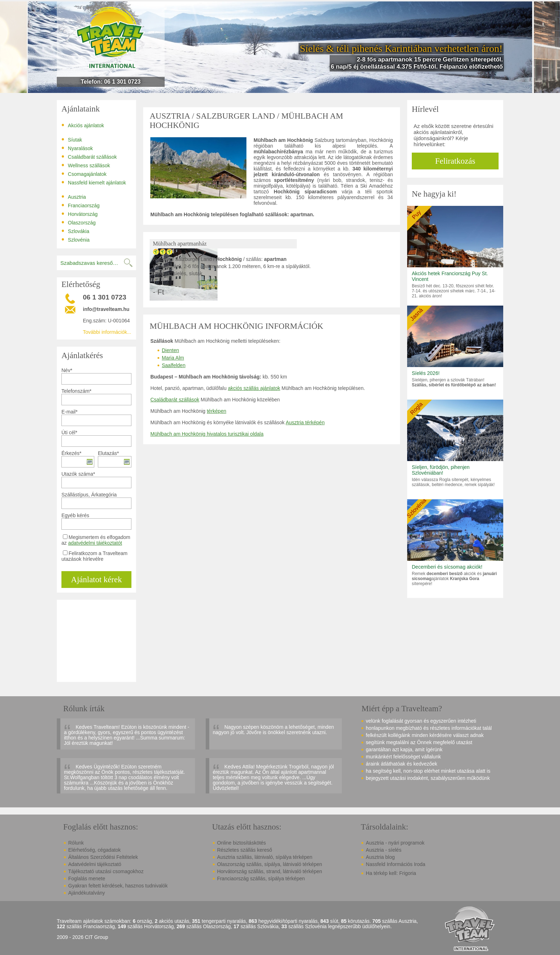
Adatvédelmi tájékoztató (95, 864)
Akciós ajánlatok (83, 125)
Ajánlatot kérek (96, 580)
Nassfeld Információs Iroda (396, 864)
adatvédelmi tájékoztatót (95, 543)
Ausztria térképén (305, 422)
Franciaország (81, 205)
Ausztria (74, 197)
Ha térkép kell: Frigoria (391, 873)
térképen (216, 411)
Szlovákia (75, 231)
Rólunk (76, 843)
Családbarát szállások (89, 157)
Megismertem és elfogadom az (96, 540)
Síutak (72, 139)
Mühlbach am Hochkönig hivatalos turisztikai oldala (207, 434)
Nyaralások (77, 148)
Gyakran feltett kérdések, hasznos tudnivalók (118, 886)
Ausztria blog (380, 857)
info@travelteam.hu (106, 309)
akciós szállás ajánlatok (254, 388)
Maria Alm (173, 358)
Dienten (170, 350)
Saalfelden (174, 365)
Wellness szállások (86, 165)
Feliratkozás (455, 161)
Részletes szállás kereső (245, 850)
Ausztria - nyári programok (395, 843)
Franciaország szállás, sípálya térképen (261, 879)
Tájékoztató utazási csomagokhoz (106, 871)
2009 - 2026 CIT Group (82, 937)
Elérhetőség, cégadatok (94, 850)
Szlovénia (76, 239)
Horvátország (79, 214)
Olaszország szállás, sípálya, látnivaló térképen (270, 864)
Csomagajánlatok (84, 174)
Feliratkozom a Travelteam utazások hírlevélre (94, 556)
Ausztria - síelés (384, 850)
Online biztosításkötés (242, 843)
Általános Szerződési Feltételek (103, 857)
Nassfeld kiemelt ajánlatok (94, 182)
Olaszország (79, 222)
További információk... (107, 332)
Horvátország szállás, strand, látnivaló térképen (270, 871)
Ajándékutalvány (87, 893)
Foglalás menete (87, 879)
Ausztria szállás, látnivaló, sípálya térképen (265, 857)
